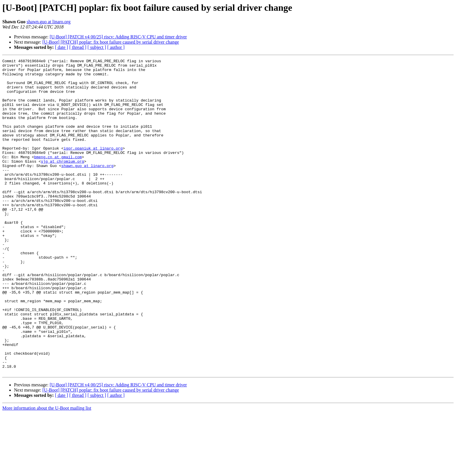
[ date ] (62, 47)
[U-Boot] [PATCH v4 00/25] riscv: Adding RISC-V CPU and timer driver (118, 37)
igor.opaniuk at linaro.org (93, 166)
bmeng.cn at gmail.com (58, 177)
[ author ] (116, 47)
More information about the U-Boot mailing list (47, 471)
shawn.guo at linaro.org (49, 22)
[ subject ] (97, 47)
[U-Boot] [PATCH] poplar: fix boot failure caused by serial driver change (111, 42)
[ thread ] (78, 47)
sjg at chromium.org (63, 182)
